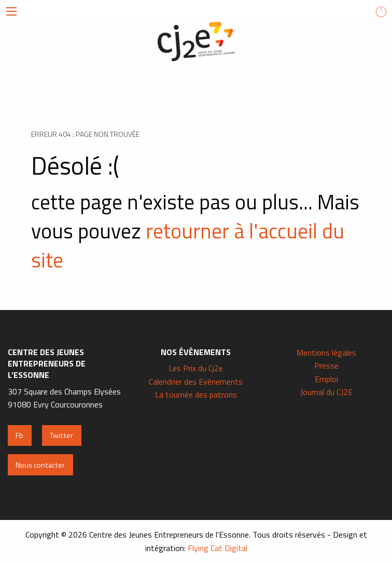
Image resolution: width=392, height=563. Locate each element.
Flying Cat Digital (218, 548)
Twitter (61, 435)
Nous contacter (40, 465)
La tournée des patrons (196, 395)
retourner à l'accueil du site (188, 245)
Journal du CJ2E (326, 392)
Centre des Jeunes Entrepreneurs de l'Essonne (196, 41)
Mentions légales (326, 353)
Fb (19, 435)
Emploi (326, 379)
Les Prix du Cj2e (196, 368)
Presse (326, 365)
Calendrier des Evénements (196, 382)
